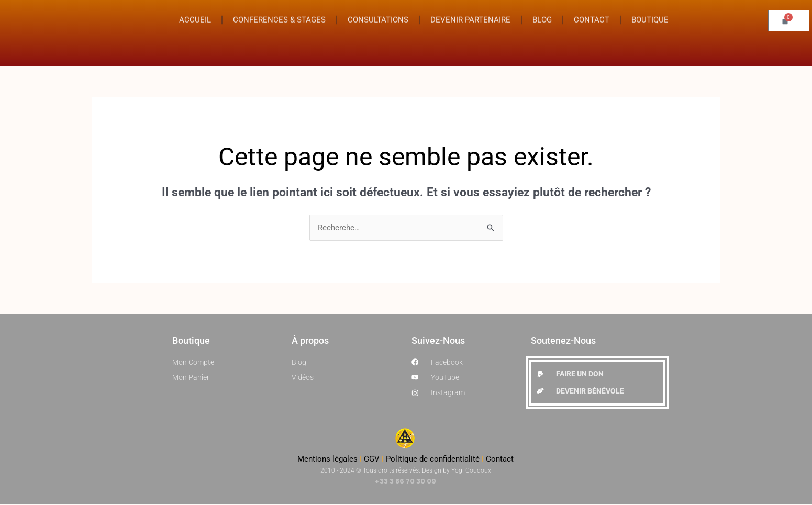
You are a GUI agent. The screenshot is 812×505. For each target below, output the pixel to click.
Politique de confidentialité (433, 460)
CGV (372, 460)
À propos (310, 341)
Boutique (191, 341)
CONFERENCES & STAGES (279, 14)
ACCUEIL (195, 14)
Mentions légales (327, 460)
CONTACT (592, 14)
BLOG (542, 14)
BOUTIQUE (650, 14)
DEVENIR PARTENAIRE (470, 14)
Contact (500, 460)
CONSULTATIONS (378, 14)
